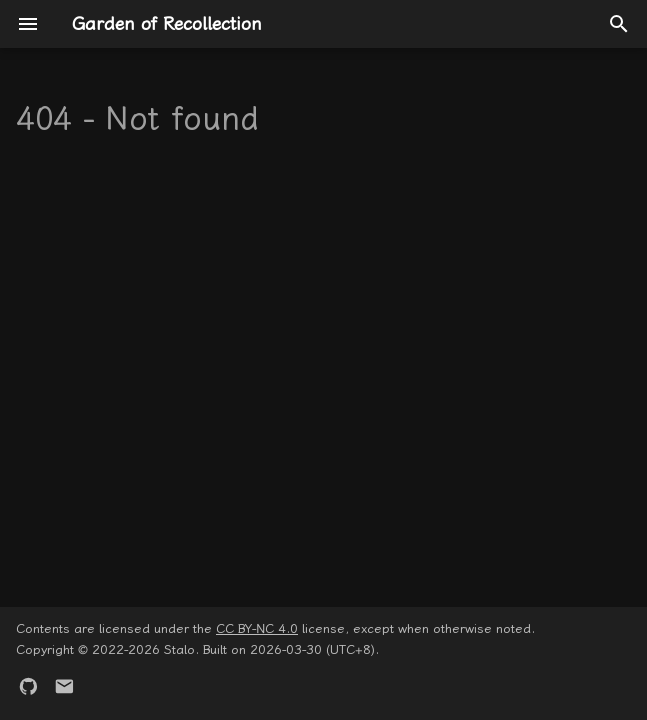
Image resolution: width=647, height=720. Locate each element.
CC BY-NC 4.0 (257, 628)
